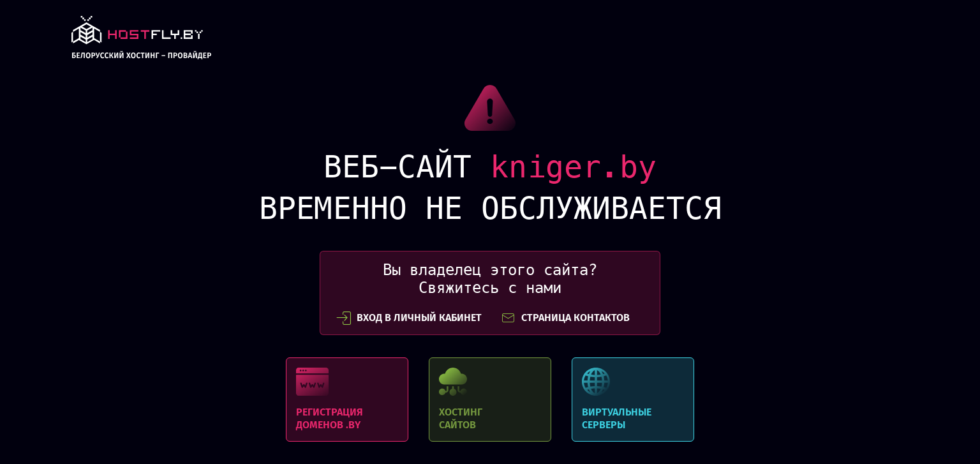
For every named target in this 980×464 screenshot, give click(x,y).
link (141, 41)
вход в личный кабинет (409, 318)
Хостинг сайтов (490, 400)
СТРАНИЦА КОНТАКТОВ (565, 318)
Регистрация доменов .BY (347, 400)
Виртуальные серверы (633, 400)
